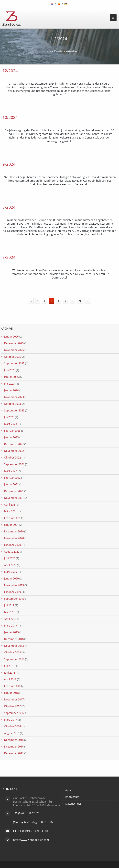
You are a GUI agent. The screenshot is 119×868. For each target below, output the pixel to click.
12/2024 (10, 71)
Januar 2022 (11, 484)
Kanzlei (59, 51)
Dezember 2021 (14, 491)
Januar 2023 (11, 437)
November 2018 (14, 646)
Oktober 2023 (12, 404)
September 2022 (14, 464)
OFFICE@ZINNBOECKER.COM (31, 831)
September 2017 (14, 713)
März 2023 (11, 424)
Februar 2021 (12, 518)
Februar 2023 (12, 431)
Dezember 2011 (14, 753)
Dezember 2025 (14, 343)
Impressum (72, 797)
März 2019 (11, 626)
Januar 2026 (11, 337)
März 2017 (11, 720)
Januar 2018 (11, 693)
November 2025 (14, 350)
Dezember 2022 (14, 444)
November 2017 (14, 699)
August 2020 (12, 552)
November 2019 (14, 585)
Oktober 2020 (12, 545)
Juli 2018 (9, 666)
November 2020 (14, 538)
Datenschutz (73, 804)
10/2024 (10, 117)
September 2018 (14, 659)
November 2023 (14, 397)
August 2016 (12, 733)
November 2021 (14, 498)
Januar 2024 (11, 390)
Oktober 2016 (12, 726)
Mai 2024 (10, 384)
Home (47, 51)
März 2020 (11, 572)
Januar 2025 (11, 377)
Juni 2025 (10, 370)
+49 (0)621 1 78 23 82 (26, 813)
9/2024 (9, 164)
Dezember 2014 (14, 747)
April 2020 (10, 565)
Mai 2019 (10, 612)
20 (80, 301)
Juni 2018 (10, 673)
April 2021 (10, 505)
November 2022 (14, 451)
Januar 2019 (11, 632)
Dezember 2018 (14, 639)
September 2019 (14, 599)
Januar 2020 (11, 579)
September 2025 (14, 363)
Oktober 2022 (12, 458)
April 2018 (10, 679)
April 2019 (10, 619)
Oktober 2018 (12, 652)
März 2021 (11, 511)
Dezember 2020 (14, 531)
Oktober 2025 (12, 357)
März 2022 (11, 471)
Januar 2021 (11, 525)
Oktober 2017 (12, 706)
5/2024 (9, 257)
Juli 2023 (9, 417)
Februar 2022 (12, 478)
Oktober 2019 (12, 592)
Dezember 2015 (14, 740)
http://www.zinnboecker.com (31, 840)
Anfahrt (70, 790)
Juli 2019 (9, 605)
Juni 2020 (10, 558)
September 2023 (14, 410)
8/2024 (9, 207)
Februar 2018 (12, 686)
